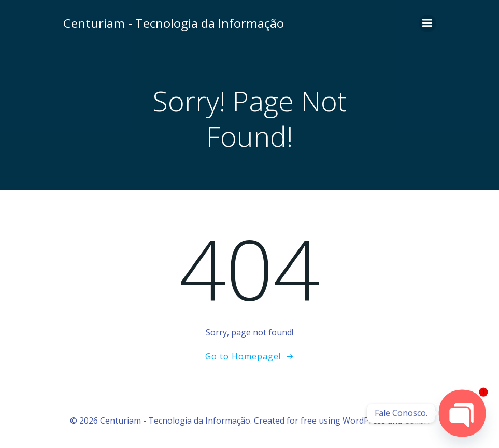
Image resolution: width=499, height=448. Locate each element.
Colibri (417, 421)
